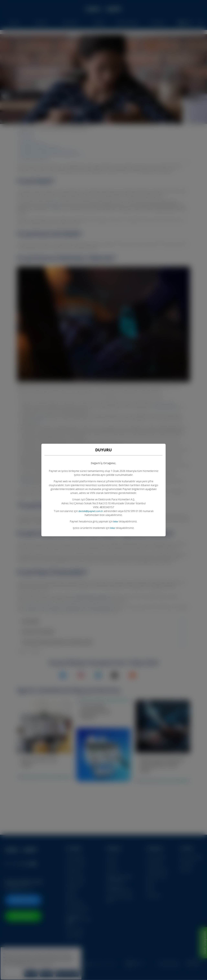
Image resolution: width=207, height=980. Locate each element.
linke (116, 521)
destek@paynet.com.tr (91, 511)
